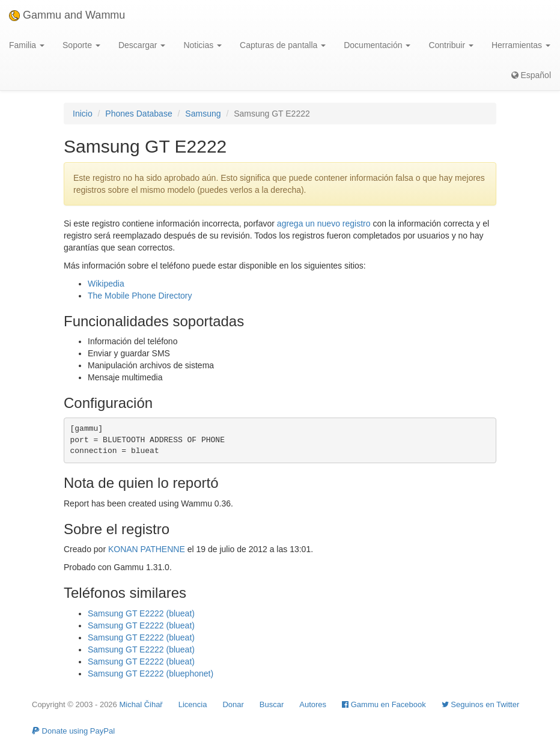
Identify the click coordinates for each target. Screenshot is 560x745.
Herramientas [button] (521, 45)
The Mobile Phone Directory (140, 296)
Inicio (83, 114)
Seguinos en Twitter (481, 704)
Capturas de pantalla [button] (283, 45)
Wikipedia (106, 284)
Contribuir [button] (451, 45)
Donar (233, 704)
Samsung (203, 114)
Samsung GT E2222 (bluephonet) (151, 674)
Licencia (193, 704)
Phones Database (138, 114)
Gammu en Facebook (384, 704)
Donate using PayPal (73, 731)
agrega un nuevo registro (324, 223)
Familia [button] (27, 45)
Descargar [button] (142, 45)
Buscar (272, 704)
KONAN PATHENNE (147, 549)
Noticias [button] (202, 45)
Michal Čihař (141, 704)
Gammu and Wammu (67, 15)
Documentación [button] (377, 45)
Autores (313, 704)
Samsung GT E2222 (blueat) (141, 613)
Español (531, 75)
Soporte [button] (81, 45)
